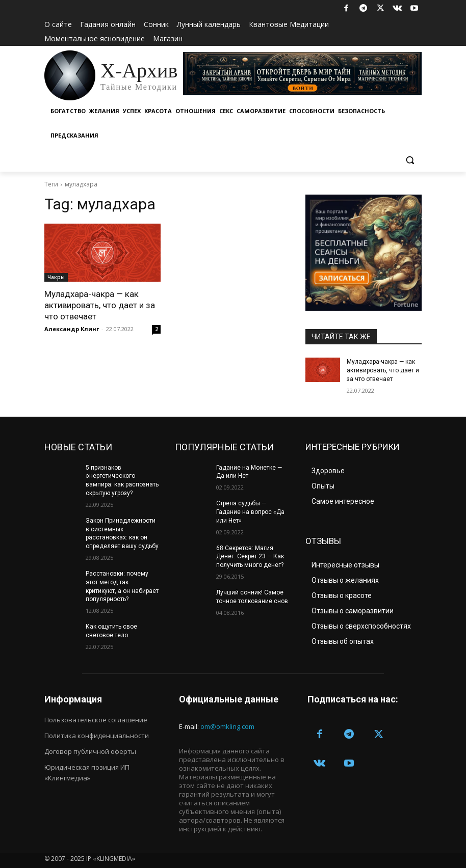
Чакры (56, 277)
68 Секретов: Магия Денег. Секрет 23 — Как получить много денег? (250, 557)
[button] (410, 160)
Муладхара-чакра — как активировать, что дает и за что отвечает (100, 305)
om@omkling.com (227, 726)
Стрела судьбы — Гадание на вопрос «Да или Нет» (250, 512)
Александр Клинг (72, 329)
